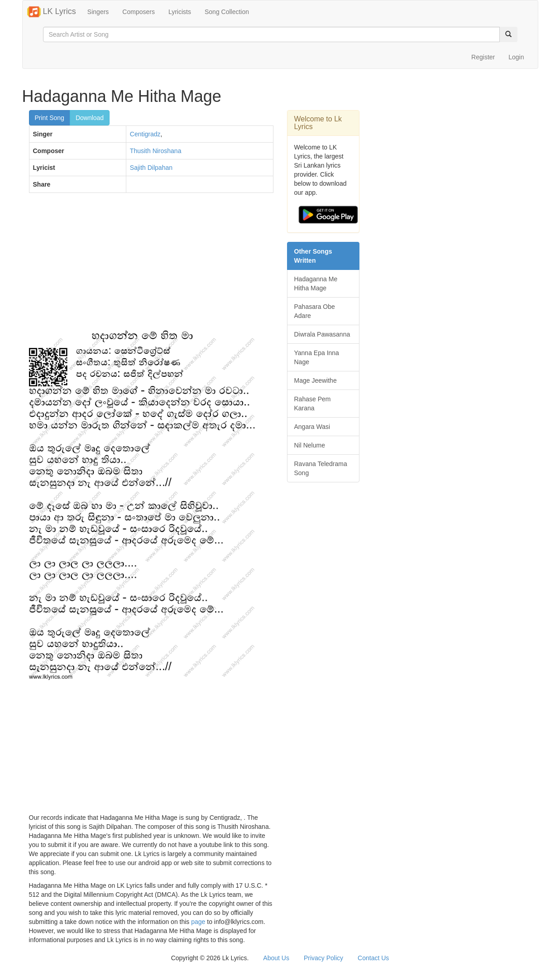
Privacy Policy (323, 958)
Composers (139, 12)
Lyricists (180, 12)
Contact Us (373, 958)
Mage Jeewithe (316, 380)
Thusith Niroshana (156, 151)
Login (516, 57)
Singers (98, 12)
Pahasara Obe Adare (315, 311)
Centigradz (145, 134)
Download (90, 118)
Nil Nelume (310, 445)
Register (483, 57)
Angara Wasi (312, 427)
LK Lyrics (52, 12)
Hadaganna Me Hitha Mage (316, 284)
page (198, 922)
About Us (276, 958)
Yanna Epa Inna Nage (317, 357)
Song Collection (227, 12)
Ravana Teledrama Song (321, 468)
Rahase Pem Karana (313, 404)
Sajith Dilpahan (151, 168)
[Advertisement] (151, 265)
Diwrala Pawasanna (322, 334)
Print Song (50, 118)
